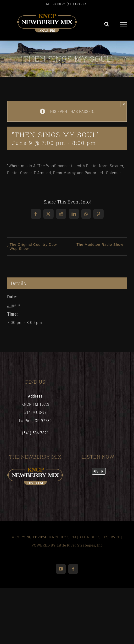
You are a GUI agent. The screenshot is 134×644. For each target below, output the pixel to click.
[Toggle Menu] (123, 24)
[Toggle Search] (107, 24)
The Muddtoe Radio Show (100, 244)
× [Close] (124, 104)
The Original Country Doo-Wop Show (33, 246)
